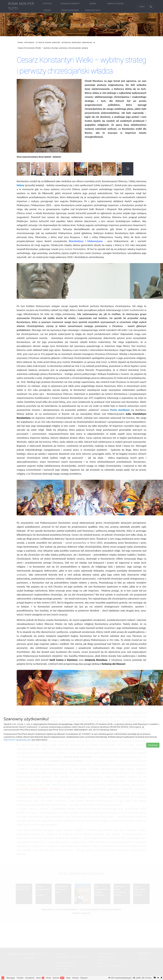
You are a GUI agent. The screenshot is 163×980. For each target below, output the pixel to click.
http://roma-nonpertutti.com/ (18, 740)
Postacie (47, 4)
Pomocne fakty (93, 10)
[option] (24, 169)
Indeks (142, 7)
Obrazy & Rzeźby (116, 4)
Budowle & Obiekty (70, 4)
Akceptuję (153, 745)
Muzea (93, 4)
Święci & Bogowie (70, 10)
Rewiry (47, 10)
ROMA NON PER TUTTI (21, 6)
